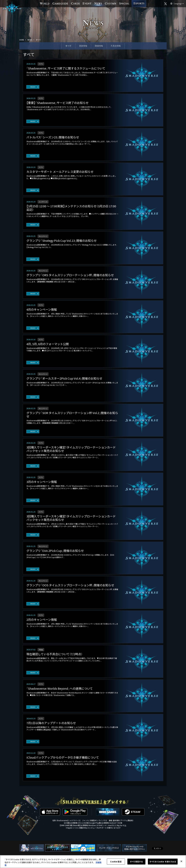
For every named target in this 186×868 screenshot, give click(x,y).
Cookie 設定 (116, 862)
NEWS (30, 40)
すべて (68, 46)
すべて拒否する (136, 862)
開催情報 (99, 46)
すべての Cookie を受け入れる (163, 862)
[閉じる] (181, 862)
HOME (22, 40)
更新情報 (83, 46)
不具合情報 (116, 46)
